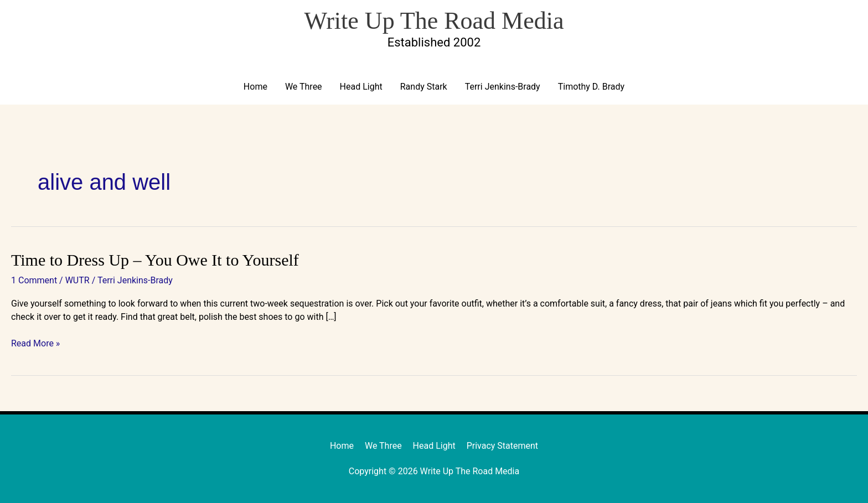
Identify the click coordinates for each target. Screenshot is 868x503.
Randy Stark (424, 87)
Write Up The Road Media (434, 21)
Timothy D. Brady (591, 87)
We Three (304, 87)
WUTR (77, 280)
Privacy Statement (502, 446)
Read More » (35, 344)
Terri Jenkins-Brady (503, 87)
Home (255, 87)
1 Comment (34, 280)
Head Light (361, 87)
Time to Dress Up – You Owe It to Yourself (155, 260)
